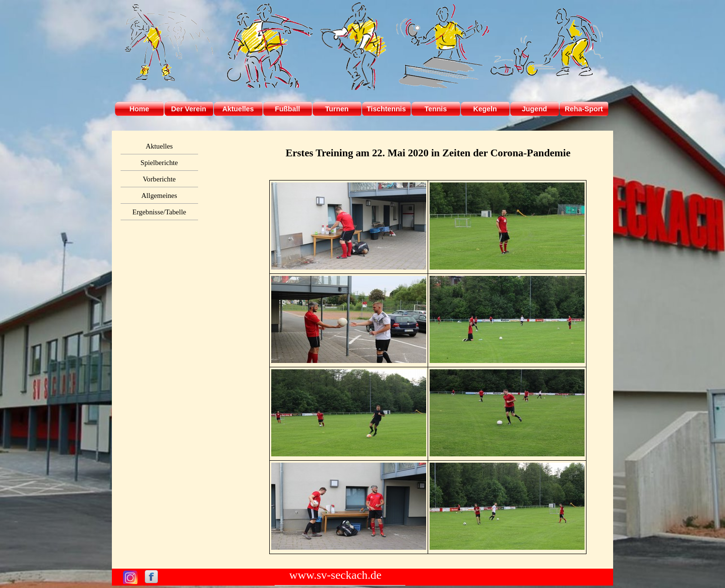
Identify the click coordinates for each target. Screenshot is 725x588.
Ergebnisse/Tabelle (159, 212)
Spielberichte (159, 163)
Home (139, 109)
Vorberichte (159, 179)
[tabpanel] (428, 153)
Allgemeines (159, 196)
